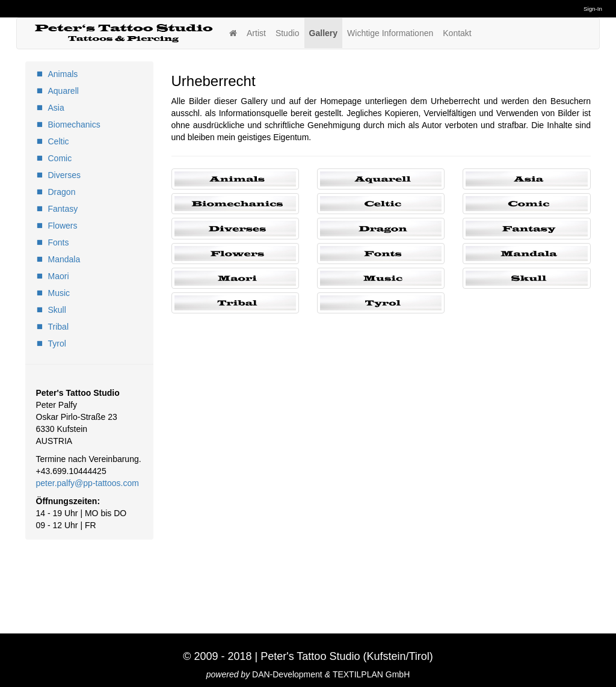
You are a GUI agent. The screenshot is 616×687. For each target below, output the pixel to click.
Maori (59, 276)
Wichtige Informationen (390, 33)
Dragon (62, 192)
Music (59, 293)
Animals (63, 74)
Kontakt (457, 33)
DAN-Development (287, 674)
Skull (57, 310)
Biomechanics (74, 125)
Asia (56, 108)
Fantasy (63, 209)
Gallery (323, 33)
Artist (256, 33)
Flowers (63, 226)
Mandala (64, 259)
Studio (288, 33)
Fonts (59, 242)
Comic (60, 158)
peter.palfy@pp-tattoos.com (88, 483)
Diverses (64, 175)
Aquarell (63, 91)
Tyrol (57, 343)
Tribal (59, 327)
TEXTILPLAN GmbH (371, 674)
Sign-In (593, 9)
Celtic (59, 141)
